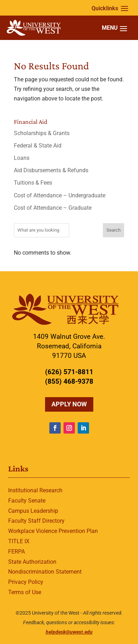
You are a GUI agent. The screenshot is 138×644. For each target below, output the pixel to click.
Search (114, 230)
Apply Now (69, 404)
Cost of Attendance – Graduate (53, 208)
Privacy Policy (26, 582)
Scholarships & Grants (42, 133)
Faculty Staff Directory (36, 521)
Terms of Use (25, 592)
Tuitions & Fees (33, 183)
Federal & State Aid (38, 146)
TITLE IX (19, 541)
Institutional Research (35, 490)
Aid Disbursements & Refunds (51, 170)
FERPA (16, 552)
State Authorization (32, 562)
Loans (22, 158)
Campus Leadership (33, 511)
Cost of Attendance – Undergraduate (60, 195)
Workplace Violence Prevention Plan (53, 531)
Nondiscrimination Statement (45, 572)
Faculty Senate (27, 501)
